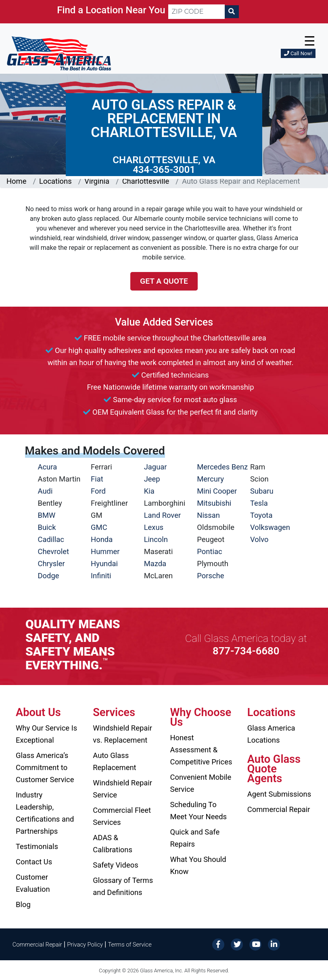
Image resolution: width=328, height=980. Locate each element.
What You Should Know (198, 865)
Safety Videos (115, 865)
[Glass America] (59, 53)
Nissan (208, 515)
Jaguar (156, 467)
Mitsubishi (214, 503)
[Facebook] (218, 944)
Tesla (259, 503)
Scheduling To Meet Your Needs (199, 811)
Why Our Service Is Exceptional (46, 734)
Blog (23, 904)
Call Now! (298, 53)
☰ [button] (310, 41)
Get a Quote (164, 281)
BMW (47, 515)
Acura (48, 467)
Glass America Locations (271, 734)
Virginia (97, 181)
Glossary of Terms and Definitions (123, 886)
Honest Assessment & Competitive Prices (201, 750)
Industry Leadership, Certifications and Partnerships (45, 813)
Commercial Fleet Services (122, 816)
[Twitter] (237, 944)
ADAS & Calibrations (113, 844)
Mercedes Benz (222, 467)
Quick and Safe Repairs (195, 838)
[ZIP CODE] (196, 12)
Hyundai (104, 564)
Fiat (97, 479)
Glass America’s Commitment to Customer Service (45, 767)
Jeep (152, 479)
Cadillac (51, 539)
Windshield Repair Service (122, 789)
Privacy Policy (85, 945)
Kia (149, 491)
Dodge (49, 576)
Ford (98, 491)
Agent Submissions (279, 794)
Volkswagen (270, 527)
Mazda (155, 564)
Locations (55, 181)
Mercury (210, 479)
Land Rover (162, 515)
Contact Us (34, 862)
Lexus (154, 527)
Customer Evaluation (33, 883)
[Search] (232, 12)
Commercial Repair (279, 809)
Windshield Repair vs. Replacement (122, 734)
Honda (102, 539)
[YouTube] (255, 944)
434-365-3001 (164, 170)
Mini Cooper (217, 491)
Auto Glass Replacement (114, 761)
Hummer (105, 551)
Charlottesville (146, 181)
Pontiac (209, 551)
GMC (99, 527)
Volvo (259, 539)
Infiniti (101, 576)
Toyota (261, 515)
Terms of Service (130, 945)
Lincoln (156, 539)
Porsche (210, 576)
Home (17, 181)
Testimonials (37, 846)
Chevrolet (53, 551)
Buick (47, 527)
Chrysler (51, 564)
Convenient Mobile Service (201, 783)
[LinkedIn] (274, 944)
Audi (45, 491)
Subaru (262, 491)
